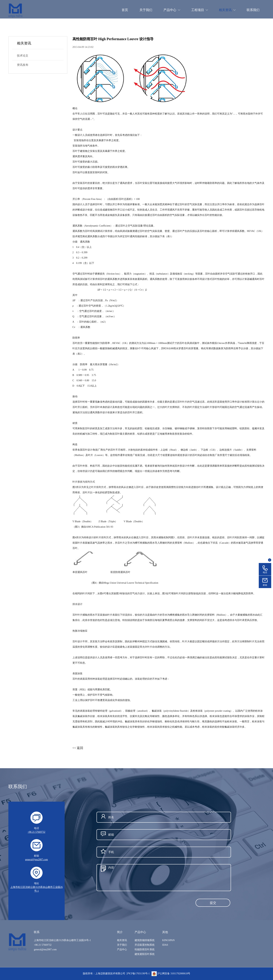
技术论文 (23, 56)
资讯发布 (23, 65)
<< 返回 (78, 748)
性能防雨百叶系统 (145, 950)
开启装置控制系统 (145, 945)
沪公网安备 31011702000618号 (171, 974)
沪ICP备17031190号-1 (138, 974)
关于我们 (122, 945)
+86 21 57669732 (36, 832)
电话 (265, 572)
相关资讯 (122, 940)
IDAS (165, 945)
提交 (213, 903)
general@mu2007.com (37, 860)
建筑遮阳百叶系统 (145, 954)
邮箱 (265, 585)
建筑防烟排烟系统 (145, 940)
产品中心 (122, 950)
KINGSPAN (168, 940)
